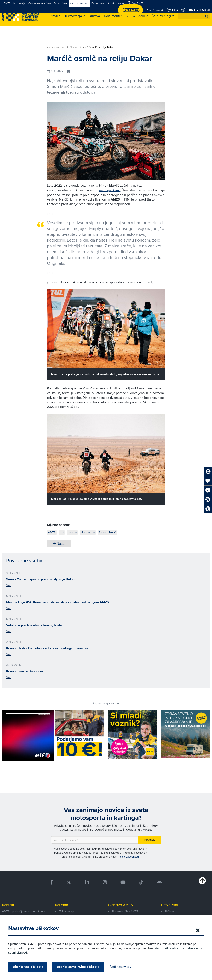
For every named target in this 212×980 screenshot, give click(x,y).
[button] (207, 16)
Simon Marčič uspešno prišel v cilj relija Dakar (41, 579)
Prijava (150, 840)
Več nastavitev (121, 967)
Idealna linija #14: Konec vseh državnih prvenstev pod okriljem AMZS (58, 602)
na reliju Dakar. (110, 190)
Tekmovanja (67, 912)
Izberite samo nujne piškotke (78, 967)
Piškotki (170, 912)
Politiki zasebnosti (128, 857)
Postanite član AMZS (125, 912)
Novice (75, 47)
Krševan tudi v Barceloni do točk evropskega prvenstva (47, 648)
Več (8, 585)
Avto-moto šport (58, 47)
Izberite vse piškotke (28, 967)
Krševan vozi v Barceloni (25, 671)
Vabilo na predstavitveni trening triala (34, 625)
